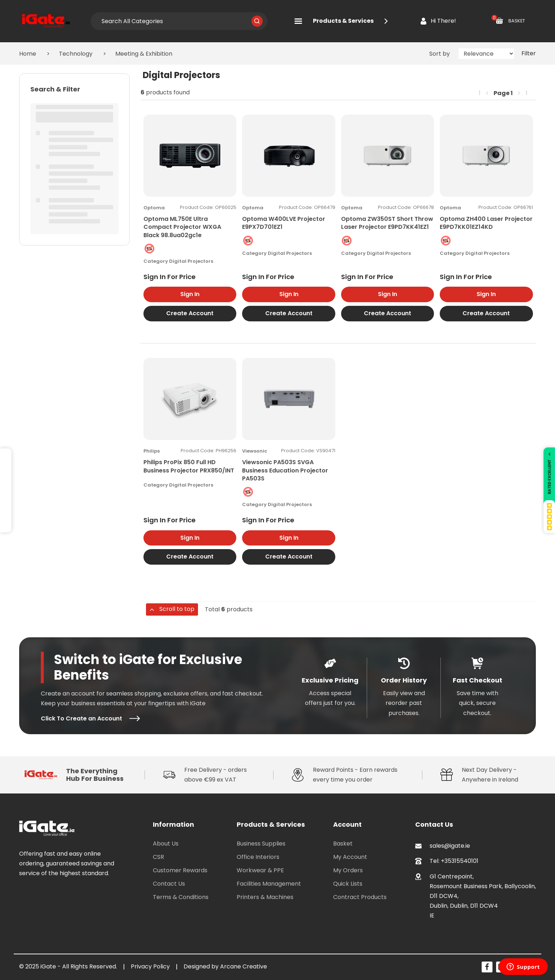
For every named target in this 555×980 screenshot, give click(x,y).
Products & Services (341, 21)
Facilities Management (269, 884)
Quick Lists (348, 884)
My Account (350, 857)
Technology (76, 54)
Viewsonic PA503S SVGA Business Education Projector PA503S (285, 470)
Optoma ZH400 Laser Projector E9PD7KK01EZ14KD (486, 223)
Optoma (154, 208)
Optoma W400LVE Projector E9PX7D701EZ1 (284, 223)
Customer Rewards (180, 870)
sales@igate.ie (450, 846)
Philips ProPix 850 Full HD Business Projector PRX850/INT (189, 466)
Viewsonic (255, 451)
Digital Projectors (191, 261)
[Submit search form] (257, 21)
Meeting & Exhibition (144, 54)
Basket (343, 844)
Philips (152, 451)
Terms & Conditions (181, 897)
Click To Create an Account (90, 718)
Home (28, 54)
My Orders (348, 870)
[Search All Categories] (179, 21)
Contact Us (169, 884)
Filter (529, 53)
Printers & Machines (265, 897)
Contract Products (360, 897)
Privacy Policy (150, 967)
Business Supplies (261, 844)
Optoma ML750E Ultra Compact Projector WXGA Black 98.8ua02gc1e (182, 227)
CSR (158, 857)
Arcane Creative (244, 966)
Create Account (190, 313)
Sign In (190, 294)
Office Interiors (258, 857)
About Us (166, 844)
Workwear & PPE (260, 870)
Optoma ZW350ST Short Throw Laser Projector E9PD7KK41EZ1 (387, 223)
